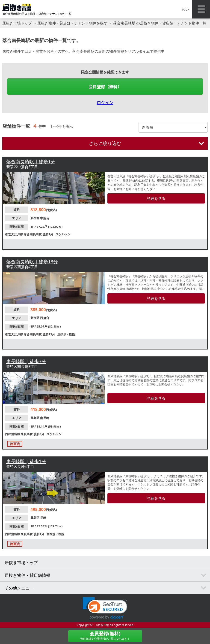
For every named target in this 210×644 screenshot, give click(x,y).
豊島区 (35, 418)
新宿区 (35, 218)
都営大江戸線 (14, 234)
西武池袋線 (13, 434)
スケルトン (63, 234)
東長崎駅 (27, 434)
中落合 (45, 218)
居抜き (62, 334)
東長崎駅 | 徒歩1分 (26, 461)
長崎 (43, 518)
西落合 (45, 318)
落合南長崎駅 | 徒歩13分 (32, 262)
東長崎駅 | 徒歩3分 (26, 361)
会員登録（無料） (105, 86)
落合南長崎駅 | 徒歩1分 (31, 162)
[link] (105, 608)
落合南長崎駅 (124, 23)
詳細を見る (156, 198)
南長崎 (45, 418)
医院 (72, 334)
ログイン (105, 102)
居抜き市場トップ (17, 23)
